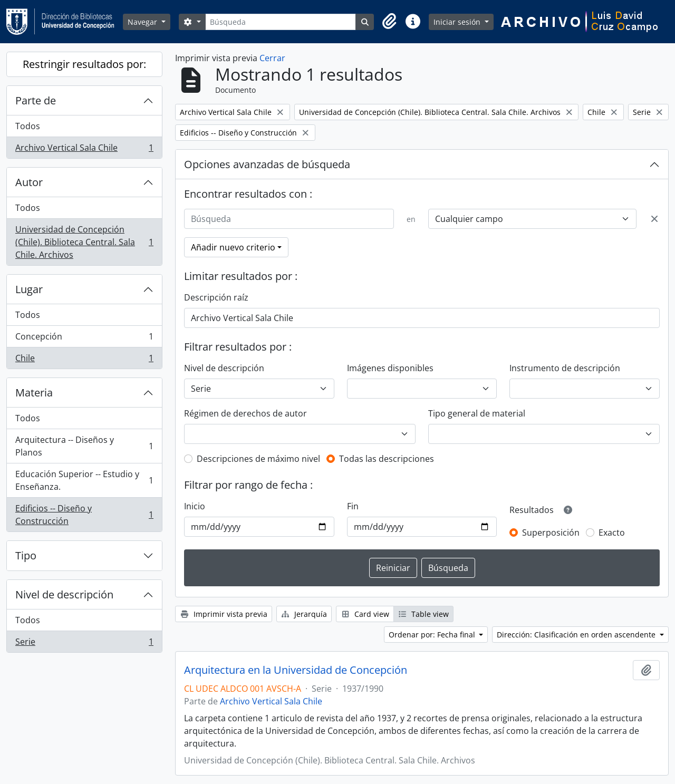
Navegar (143, 22)
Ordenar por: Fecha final (433, 635)
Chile (84, 360)
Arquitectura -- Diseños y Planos (84, 446)
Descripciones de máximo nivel (258, 459)
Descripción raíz (216, 297)
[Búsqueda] (281, 22)
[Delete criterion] (654, 219)
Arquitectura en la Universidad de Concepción (296, 670)
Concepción (84, 339)
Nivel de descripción (64, 594)
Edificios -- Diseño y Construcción (84, 515)
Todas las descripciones (387, 459)
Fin (353, 506)
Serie (84, 644)
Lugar (29, 289)
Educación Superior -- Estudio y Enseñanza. (84, 480)
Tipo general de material (477, 413)
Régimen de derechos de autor (245, 413)
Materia (34, 393)
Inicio (195, 506)
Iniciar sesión (458, 22)
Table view (424, 614)
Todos (28, 126)
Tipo (26, 555)
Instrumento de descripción (565, 368)
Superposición (551, 533)
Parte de (36, 100)
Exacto (612, 533)
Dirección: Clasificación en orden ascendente (577, 635)
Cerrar (272, 58)
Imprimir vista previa (224, 614)
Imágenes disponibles (390, 368)
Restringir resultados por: (84, 64)
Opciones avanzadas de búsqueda (267, 164)
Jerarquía (304, 614)
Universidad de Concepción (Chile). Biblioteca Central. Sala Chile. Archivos (84, 242)
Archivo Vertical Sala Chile (84, 150)
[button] (390, 22)
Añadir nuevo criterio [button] (233, 247)
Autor (29, 182)
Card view (365, 614)
